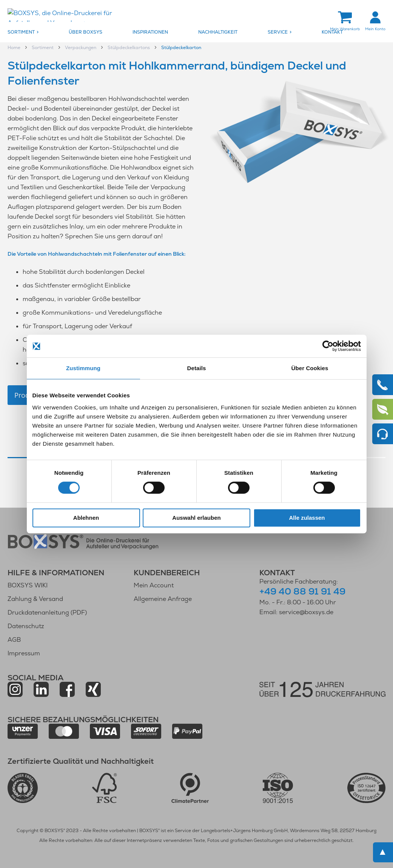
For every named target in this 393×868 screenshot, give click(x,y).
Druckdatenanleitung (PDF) (47, 612)
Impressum (24, 653)
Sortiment (43, 48)
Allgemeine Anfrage (163, 599)
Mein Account (154, 585)
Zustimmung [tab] (83, 368)
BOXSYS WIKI (28, 585)
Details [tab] (197, 368)
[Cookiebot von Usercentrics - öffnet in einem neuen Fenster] (328, 346)
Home (15, 48)
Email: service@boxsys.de (296, 612)
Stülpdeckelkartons (129, 48)
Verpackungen (81, 48)
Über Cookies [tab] (310, 368)
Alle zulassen (307, 518)
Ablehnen (86, 518)
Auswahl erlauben (196, 518)
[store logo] (70, 16)
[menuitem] (36, 32)
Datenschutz (26, 626)
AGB (14, 640)
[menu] (196, 32)
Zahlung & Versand (35, 599)
